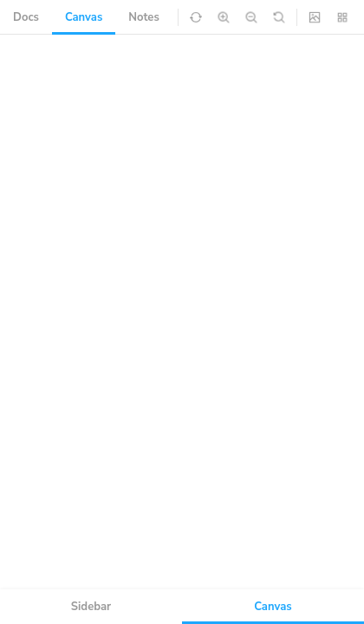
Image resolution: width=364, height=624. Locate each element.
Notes (143, 17)
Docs (26, 17)
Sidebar (91, 607)
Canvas (84, 17)
